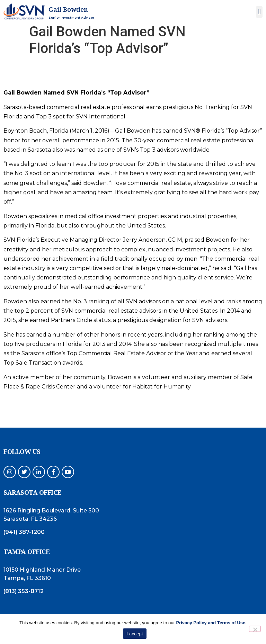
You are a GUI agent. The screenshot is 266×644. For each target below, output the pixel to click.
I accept (135, 634)
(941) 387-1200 (24, 532)
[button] (259, 12)
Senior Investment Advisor (71, 17)
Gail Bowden (68, 9)
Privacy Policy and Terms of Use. (211, 623)
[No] (255, 629)
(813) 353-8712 (24, 591)
